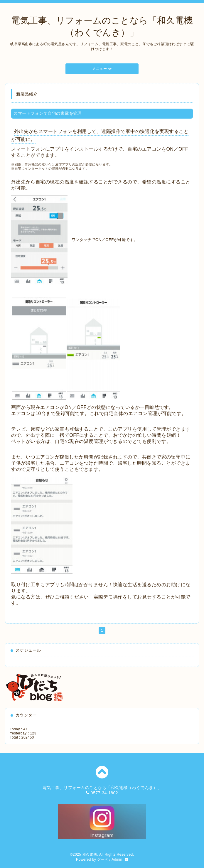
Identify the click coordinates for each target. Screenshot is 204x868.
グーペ (103, 859)
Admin (117, 859)
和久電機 (90, 854)
